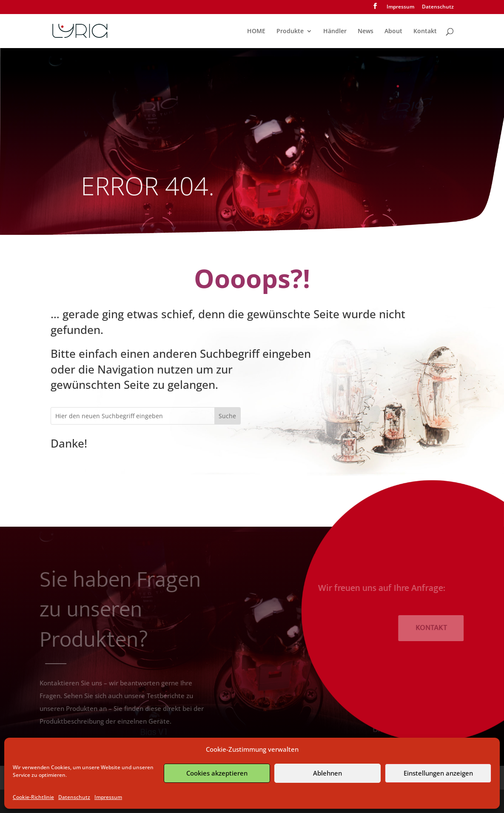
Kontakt (425, 31)
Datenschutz (74, 797)
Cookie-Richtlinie (33, 797)
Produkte (290, 31)
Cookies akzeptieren (217, 773)
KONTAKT (435, 628)
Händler (335, 31)
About (393, 31)
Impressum (108, 797)
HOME (256, 31)
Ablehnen (327, 773)
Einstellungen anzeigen (438, 773)
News (366, 31)
